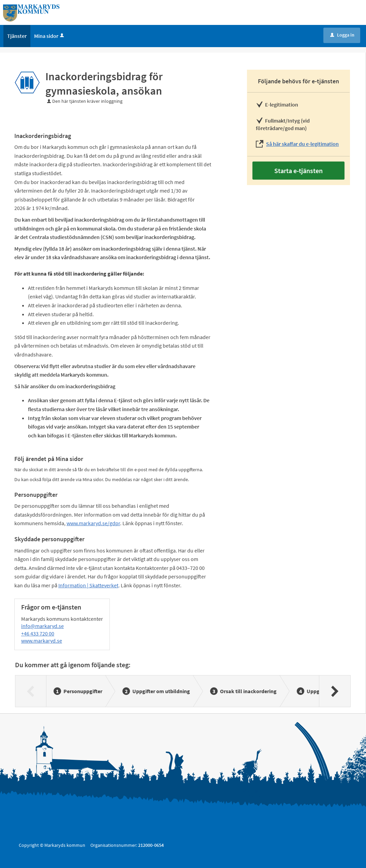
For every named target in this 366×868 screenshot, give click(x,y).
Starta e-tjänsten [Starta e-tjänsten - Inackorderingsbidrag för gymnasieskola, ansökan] (298, 171)
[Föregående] (31, 691)
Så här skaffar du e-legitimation (302, 144)
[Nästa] (334, 691)
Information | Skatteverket (88, 585)
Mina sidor (50, 36)
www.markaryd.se (42, 641)
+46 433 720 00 (38, 633)
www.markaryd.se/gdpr (93, 523)
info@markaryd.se (42, 626)
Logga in (342, 35)
